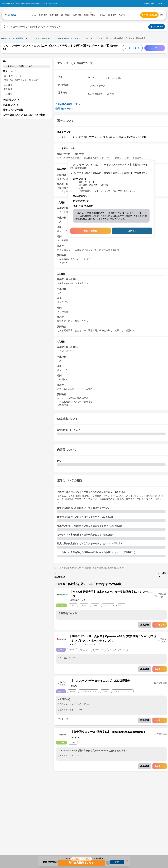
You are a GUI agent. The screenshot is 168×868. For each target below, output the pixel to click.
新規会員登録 (91, 231)
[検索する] (161, 15)
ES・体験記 (18, 38)
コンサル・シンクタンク (40, 38)
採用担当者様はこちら (152, 3)
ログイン (132, 231)
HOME (4, 38)
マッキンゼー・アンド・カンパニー (73, 38)
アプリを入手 (157, 27)
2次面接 (8, 89)
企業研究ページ (65, 109)
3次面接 (8, 94)
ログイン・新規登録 (149, 15)
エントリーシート (13, 76)
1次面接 (8, 85)
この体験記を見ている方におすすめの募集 (24, 115)
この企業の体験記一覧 (68, 104)
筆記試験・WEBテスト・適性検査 (21, 80)
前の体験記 (59, 575)
